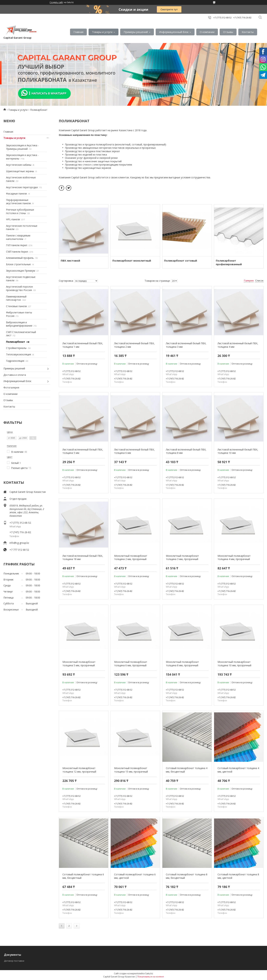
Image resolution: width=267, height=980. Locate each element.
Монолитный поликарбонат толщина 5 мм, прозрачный (79, 664)
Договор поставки (14, 961)
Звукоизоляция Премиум (21, 271)
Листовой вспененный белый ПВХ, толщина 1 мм (83, 345)
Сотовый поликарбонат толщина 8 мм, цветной (238, 876)
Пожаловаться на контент (151, 977)
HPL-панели (13, 219)
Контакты (248, 32)
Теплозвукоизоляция (19, 354)
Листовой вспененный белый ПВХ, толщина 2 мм (134, 345)
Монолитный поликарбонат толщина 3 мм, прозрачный (182, 558)
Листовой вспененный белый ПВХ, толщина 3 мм (186, 345)
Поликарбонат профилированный (229, 262)
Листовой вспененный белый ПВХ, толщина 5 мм (83, 451)
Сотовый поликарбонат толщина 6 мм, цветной (135, 876)
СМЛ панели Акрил (17, 252)
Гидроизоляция (15, 361)
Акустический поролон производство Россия (19, 288)
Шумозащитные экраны (20, 171)
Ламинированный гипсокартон (16, 298)
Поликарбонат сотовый (181, 261)
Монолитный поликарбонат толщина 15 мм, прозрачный (131, 770)
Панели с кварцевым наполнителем (18, 237)
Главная (78, 32)
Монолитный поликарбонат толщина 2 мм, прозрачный (131, 558)
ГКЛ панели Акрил (17, 245)
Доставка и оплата (15, 375)
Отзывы (228, 32)
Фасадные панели (16, 194)
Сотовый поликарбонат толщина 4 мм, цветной (238, 770)
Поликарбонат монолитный (132, 261)
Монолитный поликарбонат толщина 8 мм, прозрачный (182, 664)
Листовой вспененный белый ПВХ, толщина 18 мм (83, 558)
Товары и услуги (102, 32)
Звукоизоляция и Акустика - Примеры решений (22, 147)
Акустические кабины (19, 165)
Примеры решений (136, 32)
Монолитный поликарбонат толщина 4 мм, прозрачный (234, 558)
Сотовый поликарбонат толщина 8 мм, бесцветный (187, 876)
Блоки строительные (18, 264)
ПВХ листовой (70, 261)
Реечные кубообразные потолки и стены (20, 211)
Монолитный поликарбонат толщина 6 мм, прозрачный (131, 664)
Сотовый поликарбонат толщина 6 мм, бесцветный (83, 876)
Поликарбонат (16, 342)
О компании (207, 32)
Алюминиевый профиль (20, 258)
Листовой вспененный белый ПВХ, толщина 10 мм (238, 451)
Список (259, 281)
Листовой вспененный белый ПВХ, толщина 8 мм (186, 451)
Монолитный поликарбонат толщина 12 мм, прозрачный (79, 770)
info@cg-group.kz (19, 543)
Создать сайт (56, 2)
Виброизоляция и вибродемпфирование (19, 324)
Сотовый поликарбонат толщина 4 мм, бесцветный (187, 770)
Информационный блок (174, 32)
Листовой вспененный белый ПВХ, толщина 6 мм (134, 451)
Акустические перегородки (22, 187)
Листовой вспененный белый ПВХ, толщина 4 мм (238, 345)
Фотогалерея (11, 387)
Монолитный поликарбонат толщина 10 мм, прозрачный (234, 664)
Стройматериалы (16, 348)
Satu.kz (149, 973)
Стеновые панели (16, 306)
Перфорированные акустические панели (18, 202)
